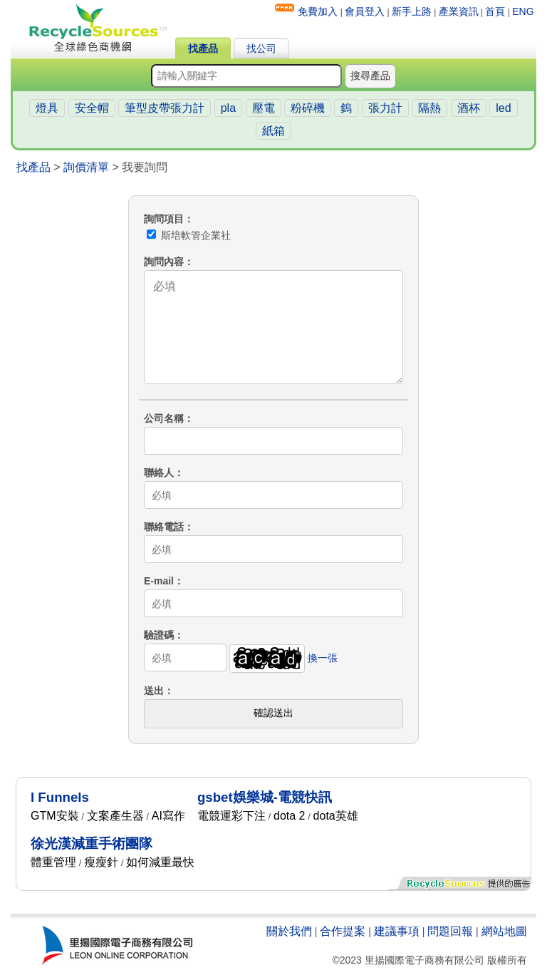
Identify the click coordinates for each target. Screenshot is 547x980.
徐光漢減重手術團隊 (92, 844)
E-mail (159, 581)
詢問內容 (164, 262)
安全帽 (92, 108)
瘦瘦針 (101, 862)
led (503, 108)
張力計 (385, 108)
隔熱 (429, 108)
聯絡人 (159, 473)
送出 (154, 691)
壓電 (264, 108)
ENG (523, 11)
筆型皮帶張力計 (165, 108)
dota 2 (289, 816)
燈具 (47, 108)
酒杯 (469, 108)
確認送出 (273, 713)
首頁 (495, 11)
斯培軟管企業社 (189, 235)
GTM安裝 (55, 816)
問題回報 (450, 931)
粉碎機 (308, 108)
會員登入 (365, 11)
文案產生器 (115, 816)
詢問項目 (164, 219)
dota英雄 (336, 816)
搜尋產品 (370, 76)
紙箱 (273, 131)
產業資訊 (459, 11)
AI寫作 (168, 816)
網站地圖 (504, 931)
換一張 (323, 658)
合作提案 (343, 931)
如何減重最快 (160, 862)
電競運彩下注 (231, 816)
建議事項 (397, 931)
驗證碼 (159, 635)
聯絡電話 (164, 527)
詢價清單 (86, 167)
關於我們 (289, 931)
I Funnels (60, 797)
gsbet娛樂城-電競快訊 (265, 797)
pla (228, 108)
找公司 (261, 48)
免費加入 (318, 11)
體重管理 (53, 862)
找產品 (203, 48)
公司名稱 (164, 418)
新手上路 (412, 11)
